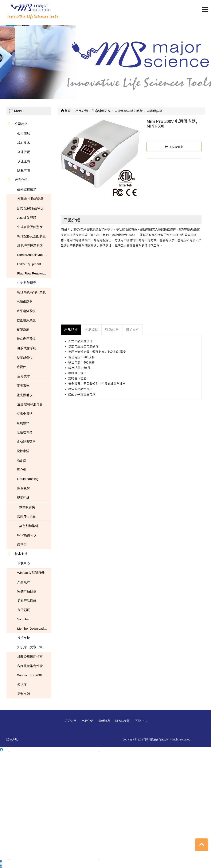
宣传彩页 (24, 610)
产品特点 (71, 330)
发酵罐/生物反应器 (30, 199)
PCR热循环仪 (27, 535)
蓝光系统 (23, 386)
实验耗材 (24, 488)
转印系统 (23, 329)
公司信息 (24, 133)
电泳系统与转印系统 (32, 292)
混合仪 (21, 460)
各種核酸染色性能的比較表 (34, 666)
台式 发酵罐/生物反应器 (33, 208)
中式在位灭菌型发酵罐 (33, 227)
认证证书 (24, 161)
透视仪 (21, 367)
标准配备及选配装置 (32, 236)
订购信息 (112, 330)
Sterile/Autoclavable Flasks (34, 255)
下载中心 (24, 563)
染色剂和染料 (29, 526)
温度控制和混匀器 (30, 404)
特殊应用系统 (26, 339)
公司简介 (21, 124)
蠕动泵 (22, 544)
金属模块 (23, 423)
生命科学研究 (27, 283)
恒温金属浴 (25, 414)
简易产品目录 (27, 601)
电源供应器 (25, 302)
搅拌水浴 (23, 451)
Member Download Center (34, 628)
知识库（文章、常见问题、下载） (34, 647)
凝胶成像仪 (25, 358)
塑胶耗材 (23, 498)
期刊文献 (24, 694)
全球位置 (24, 152)
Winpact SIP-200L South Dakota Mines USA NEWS (34, 675)
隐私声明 (24, 170)
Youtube (23, 619)
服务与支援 (122, 721)
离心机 (21, 469)
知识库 (22, 684)
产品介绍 (21, 180)
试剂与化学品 (26, 516)
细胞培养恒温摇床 (30, 245)
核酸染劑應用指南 (30, 657)
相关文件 (132, 330)
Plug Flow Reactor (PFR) (34, 273)
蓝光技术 (24, 376)
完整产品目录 (27, 591)
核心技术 (24, 143)
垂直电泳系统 (26, 320)
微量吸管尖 (27, 507)
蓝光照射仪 (25, 395)
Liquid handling (28, 479)
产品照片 (24, 582)
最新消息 (104, 721)
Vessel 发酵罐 (26, 218)
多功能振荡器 (26, 442)
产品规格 (91, 330)
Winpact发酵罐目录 (31, 573)
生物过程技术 (27, 189)
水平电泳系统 (26, 311)
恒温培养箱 (25, 432)
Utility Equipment (29, 264)
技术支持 (21, 554)
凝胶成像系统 (27, 348)
